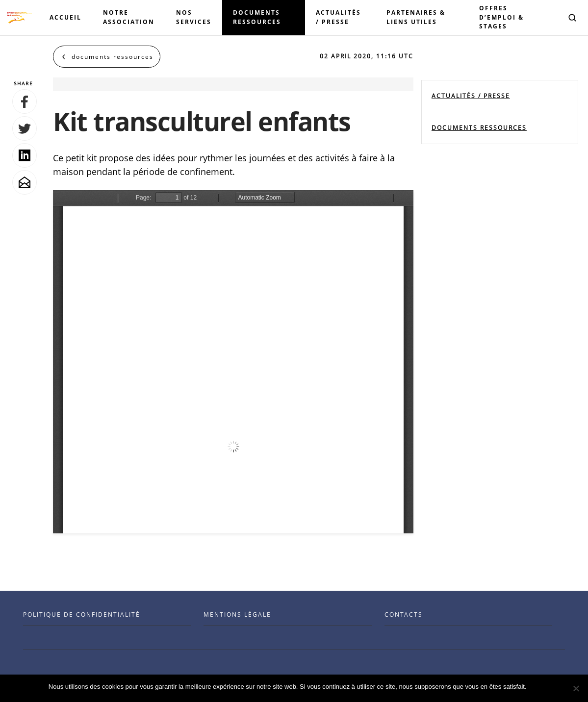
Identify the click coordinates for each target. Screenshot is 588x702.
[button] (572, 18)
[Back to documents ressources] (107, 57)
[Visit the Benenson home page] (19, 18)
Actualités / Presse (471, 96)
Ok (536, 687)
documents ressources (479, 128)
